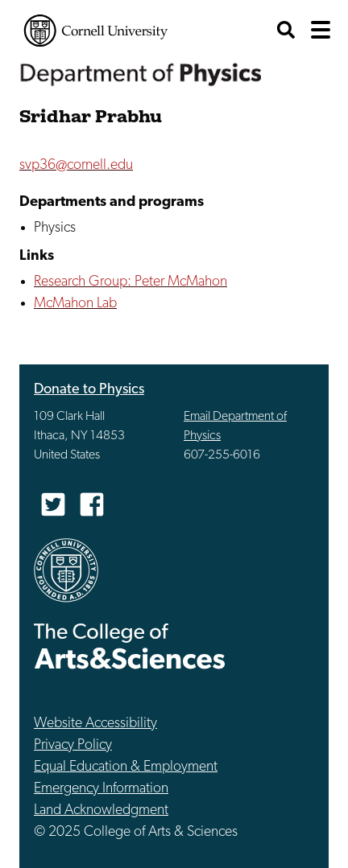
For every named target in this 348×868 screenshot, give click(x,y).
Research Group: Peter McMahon (130, 282)
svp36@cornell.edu (76, 165)
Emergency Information (101, 789)
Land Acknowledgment (101, 810)
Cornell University (96, 31)
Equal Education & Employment (126, 767)
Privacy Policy (73, 745)
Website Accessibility (95, 724)
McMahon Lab (75, 304)
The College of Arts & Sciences (130, 646)
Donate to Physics (89, 390)
